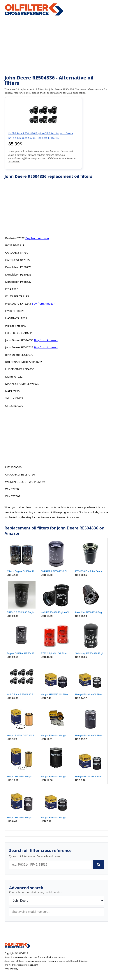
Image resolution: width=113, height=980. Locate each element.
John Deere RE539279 (19, 355)
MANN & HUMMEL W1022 (22, 384)
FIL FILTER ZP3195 (17, 296)
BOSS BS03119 (15, 245)
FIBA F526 (12, 289)
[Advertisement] (57, 45)
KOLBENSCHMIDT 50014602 (23, 362)
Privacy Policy (11, 969)
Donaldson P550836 (18, 274)
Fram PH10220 (15, 311)
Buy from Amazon (37, 238)
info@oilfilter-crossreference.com (21, 965)
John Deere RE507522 (19, 347)
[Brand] (57, 901)
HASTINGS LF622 (16, 318)
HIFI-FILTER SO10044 (19, 333)
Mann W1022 (14, 376)
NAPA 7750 (12, 391)
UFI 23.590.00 (14, 406)
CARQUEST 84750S (17, 260)
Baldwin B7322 (15, 238)
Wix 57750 (12, 489)
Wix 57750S (13, 496)
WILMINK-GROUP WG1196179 (25, 482)
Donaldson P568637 (18, 282)
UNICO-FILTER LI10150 (20, 474)
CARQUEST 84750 (17, 252)
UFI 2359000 (13, 467)
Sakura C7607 (14, 398)
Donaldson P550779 (18, 267)
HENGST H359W (16, 325)
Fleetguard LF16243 (18, 303)
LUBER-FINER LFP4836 (20, 369)
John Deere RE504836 (19, 340)
